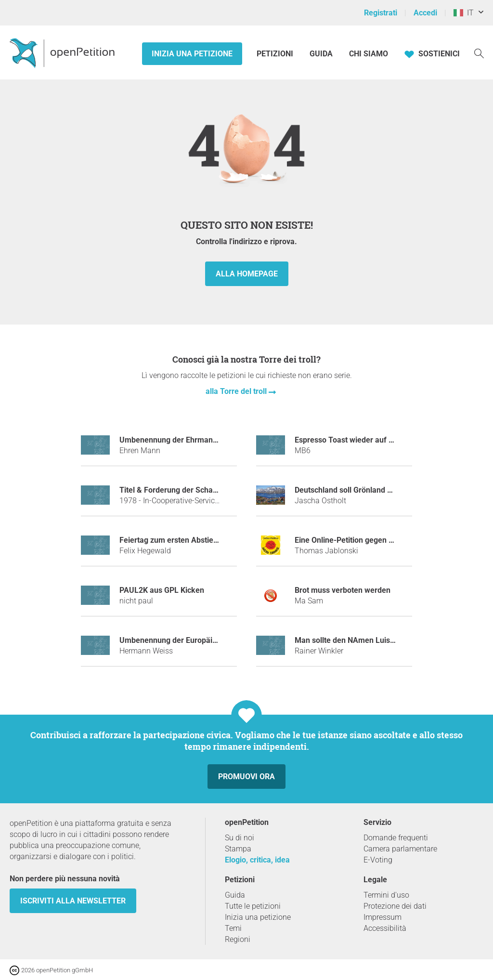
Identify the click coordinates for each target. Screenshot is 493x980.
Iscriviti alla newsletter (73, 901)
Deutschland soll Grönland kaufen (353, 490)
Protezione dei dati (395, 906)
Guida (321, 54)
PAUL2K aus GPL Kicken (162, 590)
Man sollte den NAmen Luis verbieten (360, 640)
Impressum (383, 917)
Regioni (238, 939)
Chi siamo (369, 54)
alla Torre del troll (237, 391)
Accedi (425, 13)
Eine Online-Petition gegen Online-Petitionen (372, 540)
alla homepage (247, 274)
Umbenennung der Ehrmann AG (175, 440)
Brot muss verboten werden (343, 590)
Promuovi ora (246, 777)
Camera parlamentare (400, 849)
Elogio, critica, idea (257, 860)
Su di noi (240, 838)
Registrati (381, 13)
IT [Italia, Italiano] (464, 13)
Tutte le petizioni (253, 906)
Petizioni (276, 54)
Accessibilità (385, 928)
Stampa (238, 849)
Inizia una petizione (192, 54)
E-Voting (378, 860)
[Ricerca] (479, 53)
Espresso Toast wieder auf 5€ (346, 440)
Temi (233, 928)
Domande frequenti (396, 838)
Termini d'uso (386, 895)
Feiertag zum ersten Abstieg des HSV (184, 540)
